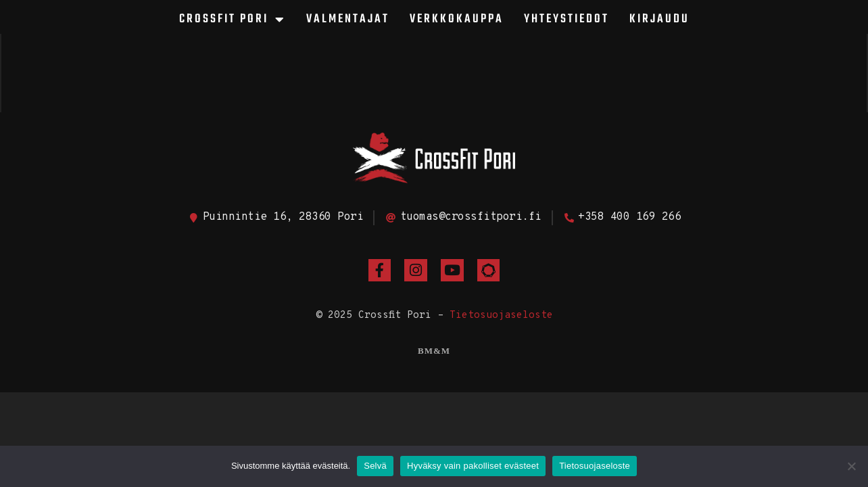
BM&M (434, 351)
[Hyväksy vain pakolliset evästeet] (851, 466)
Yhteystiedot (566, 19)
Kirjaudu (659, 19)
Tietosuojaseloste (501, 316)
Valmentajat (348, 19)
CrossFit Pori (233, 20)
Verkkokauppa (457, 19)
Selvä (375, 466)
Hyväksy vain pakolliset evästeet (473, 466)
